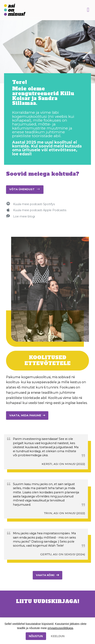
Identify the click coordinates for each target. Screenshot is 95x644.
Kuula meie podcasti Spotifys (34, 204)
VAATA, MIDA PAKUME (25, 415)
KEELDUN (58, 636)
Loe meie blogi (24, 216)
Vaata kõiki (45, 575)
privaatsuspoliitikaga (60, 628)
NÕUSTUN (36, 636)
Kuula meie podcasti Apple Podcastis (40, 210)
